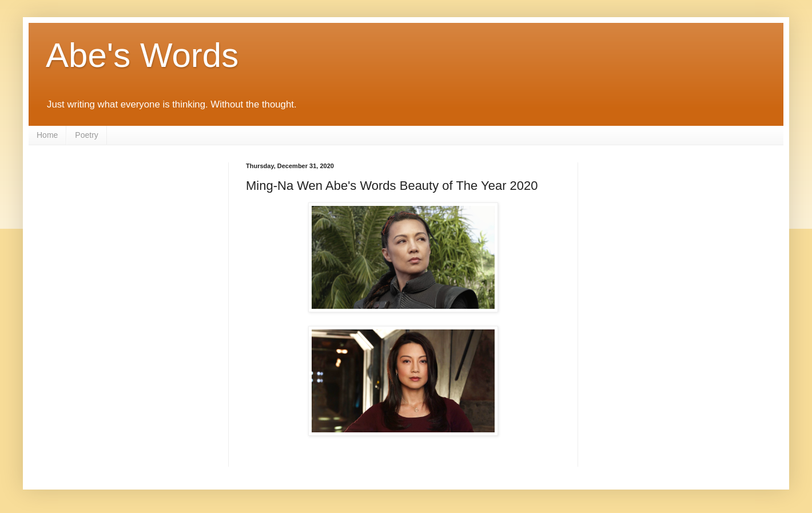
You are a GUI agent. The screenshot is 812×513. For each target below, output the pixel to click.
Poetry (86, 135)
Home (47, 135)
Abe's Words (142, 55)
